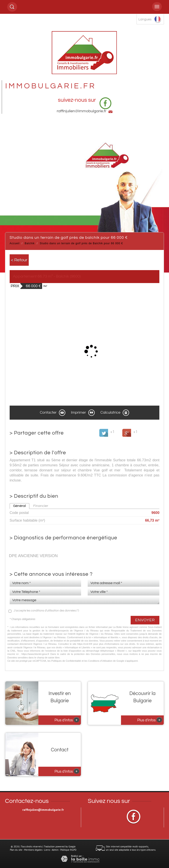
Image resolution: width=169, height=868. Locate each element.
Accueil (15, 243)
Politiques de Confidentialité (66, 661)
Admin (55, 850)
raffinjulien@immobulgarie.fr (82, 111)
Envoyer (145, 620)
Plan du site (16, 850)
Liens (47, 850)
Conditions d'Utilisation (100, 661)
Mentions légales (33, 850)
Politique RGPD (68, 850)
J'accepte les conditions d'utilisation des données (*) (46, 611)
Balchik (30, 243)
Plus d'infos (67, 720)
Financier (41, 506)
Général (20, 506)
